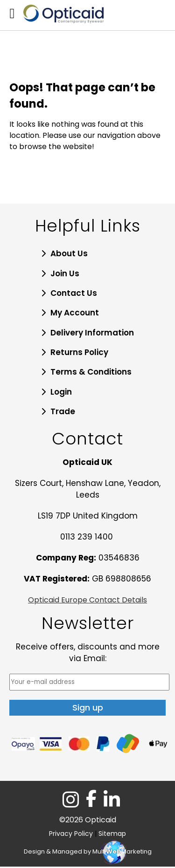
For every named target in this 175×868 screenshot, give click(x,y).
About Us (69, 253)
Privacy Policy (71, 834)
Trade (63, 411)
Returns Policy (79, 352)
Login (61, 392)
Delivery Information (92, 333)
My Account (75, 313)
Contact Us (74, 293)
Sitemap (112, 834)
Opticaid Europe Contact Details (87, 600)
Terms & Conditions (91, 372)
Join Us (65, 273)
